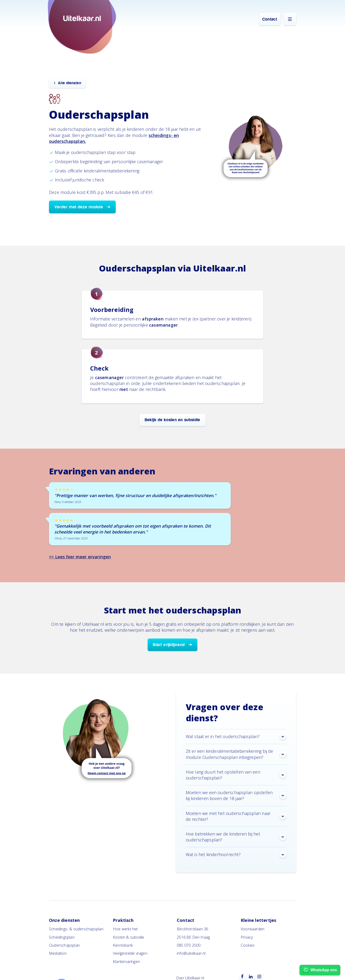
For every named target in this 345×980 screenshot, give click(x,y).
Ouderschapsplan (64, 945)
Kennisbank (123, 945)
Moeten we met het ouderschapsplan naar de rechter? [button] (236, 816)
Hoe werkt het (125, 929)
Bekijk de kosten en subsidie (173, 420)
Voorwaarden (252, 929)
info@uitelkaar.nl (191, 953)
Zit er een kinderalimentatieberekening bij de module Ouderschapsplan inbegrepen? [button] (236, 754)
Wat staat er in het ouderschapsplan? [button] (236, 737)
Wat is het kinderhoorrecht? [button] (236, 855)
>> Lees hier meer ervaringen (80, 557)
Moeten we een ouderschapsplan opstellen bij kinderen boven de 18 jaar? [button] (236, 795)
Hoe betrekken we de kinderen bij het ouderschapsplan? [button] (236, 837)
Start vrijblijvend (169, 645)
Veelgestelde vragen (130, 953)
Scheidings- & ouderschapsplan (76, 929)
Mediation (58, 953)
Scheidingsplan (62, 937)
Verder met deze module (79, 207)
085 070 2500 (189, 945)
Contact (270, 19)
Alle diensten (70, 83)
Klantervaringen (126, 962)
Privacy (247, 937)
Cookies (248, 945)
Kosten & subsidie (128, 937)
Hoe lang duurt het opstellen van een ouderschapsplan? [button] (236, 775)
